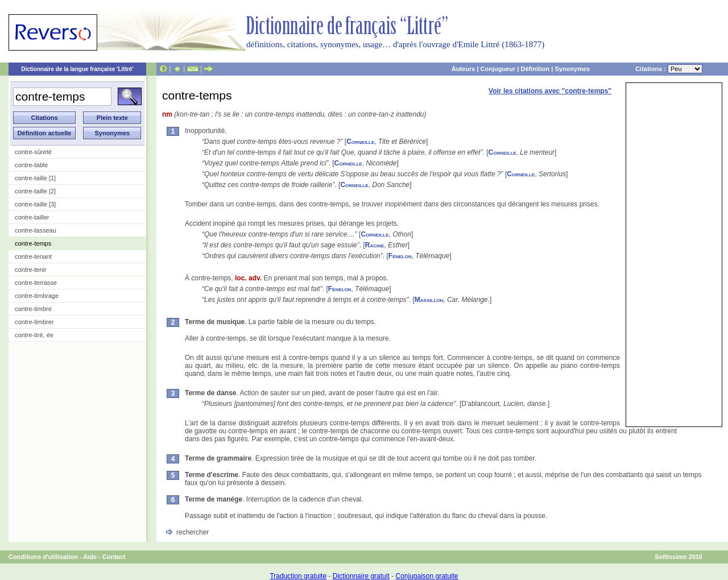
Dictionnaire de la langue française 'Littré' (77, 69)
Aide (90, 557)
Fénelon (400, 256)
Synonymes (572, 69)
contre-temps (33, 243)
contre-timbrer (34, 322)
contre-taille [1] (35, 178)
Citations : (669, 69)
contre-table (31, 165)
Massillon (429, 300)
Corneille (360, 142)
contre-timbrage (37, 296)
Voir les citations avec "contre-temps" (550, 91)
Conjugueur (498, 69)
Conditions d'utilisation (43, 557)
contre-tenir (31, 270)
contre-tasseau (36, 230)
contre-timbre (33, 309)
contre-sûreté (33, 152)
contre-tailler (32, 217)
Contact (114, 557)
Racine (375, 245)
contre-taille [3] (35, 204)
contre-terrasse (36, 283)
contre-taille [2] (35, 191)
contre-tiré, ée (34, 335)
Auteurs (464, 69)
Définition (535, 69)
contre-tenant (33, 256)
